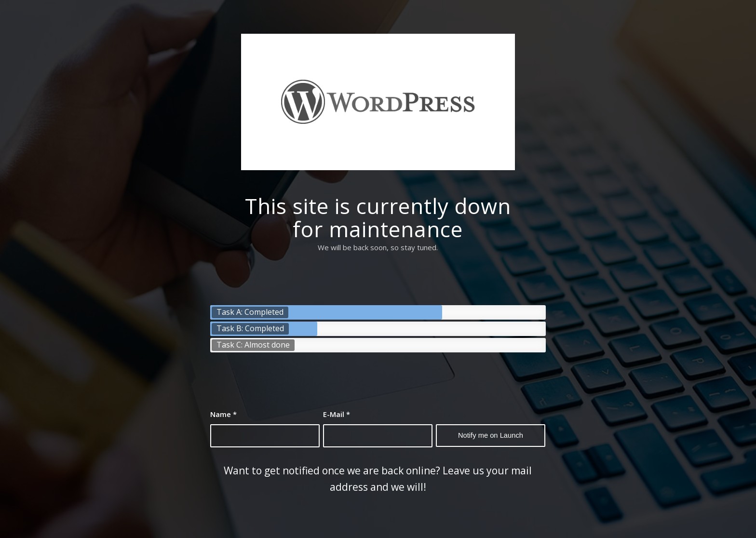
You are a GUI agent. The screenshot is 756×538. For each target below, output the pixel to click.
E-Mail (337, 414)
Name (223, 414)
